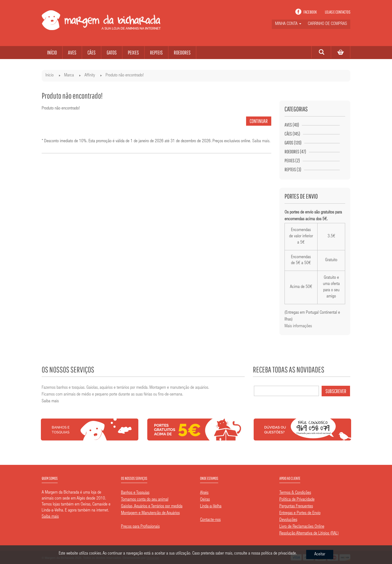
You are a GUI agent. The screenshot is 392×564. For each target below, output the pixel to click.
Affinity (90, 76)
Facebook (310, 12)
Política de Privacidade (297, 500)
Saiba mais (261, 141)
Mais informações (298, 326)
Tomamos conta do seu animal (145, 500)
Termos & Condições (295, 493)
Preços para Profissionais (140, 527)
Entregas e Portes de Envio (300, 513)
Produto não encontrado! (125, 76)
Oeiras (205, 500)
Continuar (259, 121)
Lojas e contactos (338, 12)
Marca (69, 76)
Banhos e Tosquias (135, 493)
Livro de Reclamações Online (302, 527)
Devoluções (288, 520)
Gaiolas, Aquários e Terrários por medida (152, 507)
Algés (204, 493)
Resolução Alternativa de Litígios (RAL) (309, 534)
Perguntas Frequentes (296, 507)
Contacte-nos (210, 520)
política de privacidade (279, 555)
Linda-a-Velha (211, 507)
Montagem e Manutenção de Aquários (150, 513)
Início (50, 76)
